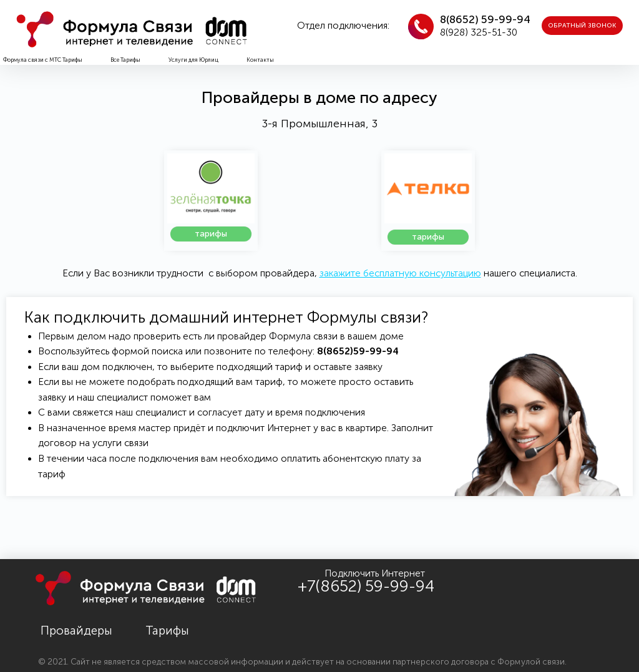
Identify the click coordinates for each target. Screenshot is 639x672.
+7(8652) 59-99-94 (366, 586)
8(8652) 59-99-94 (485, 20)
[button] (582, 26)
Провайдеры (76, 631)
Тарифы (167, 631)
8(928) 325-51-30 (479, 32)
